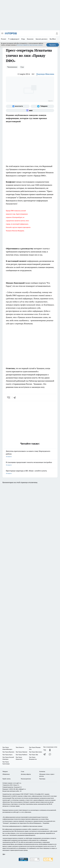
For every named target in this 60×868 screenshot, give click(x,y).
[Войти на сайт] (57, 33)
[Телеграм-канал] (42, 106)
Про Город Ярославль (36, 752)
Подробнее (46, 823)
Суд (22, 67)
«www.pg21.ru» (17, 783)
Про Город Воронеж (8, 752)
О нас (23, 771)
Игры (23, 39)
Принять (53, 45)
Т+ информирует (14, 39)
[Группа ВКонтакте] (18, 106)
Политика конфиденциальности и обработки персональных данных (22, 826)
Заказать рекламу (42, 39)
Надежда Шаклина (45, 74)
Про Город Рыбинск (22, 755)
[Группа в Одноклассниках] (50, 750)
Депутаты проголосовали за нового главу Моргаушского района (30, 454)
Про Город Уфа (34, 755)
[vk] (9, 397)
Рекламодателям (26, 779)
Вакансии (30, 39)
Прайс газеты (7, 779)
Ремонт (4, 39)
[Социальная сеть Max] (30, 110)
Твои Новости (20, 747)
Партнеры (42, 779)
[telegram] (15, 397)
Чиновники (12, 67)
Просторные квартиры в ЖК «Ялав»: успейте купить (30, 472)
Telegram (5, 771)
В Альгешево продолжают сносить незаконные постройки (30, 464)
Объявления (6, 774)
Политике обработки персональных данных (30, 45)
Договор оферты (26, 774)
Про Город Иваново (22, 752)
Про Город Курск (7, 755)
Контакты (42, 771)
